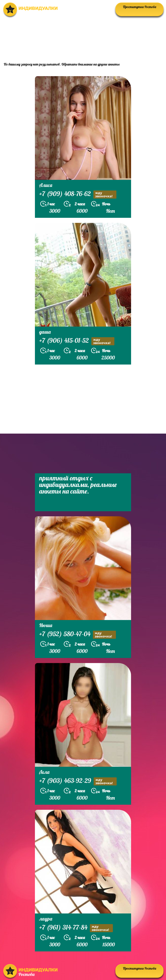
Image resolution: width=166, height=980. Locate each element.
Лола (44, 772)
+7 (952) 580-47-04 (78, 635)
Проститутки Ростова (140, 7)
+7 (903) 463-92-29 (78, 781)
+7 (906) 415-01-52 (77, 341)
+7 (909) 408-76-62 (78, 194)
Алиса (46, 185)
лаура (46, 919)
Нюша (46, 625)
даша (45, 332)
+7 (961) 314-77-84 (76, 928)
